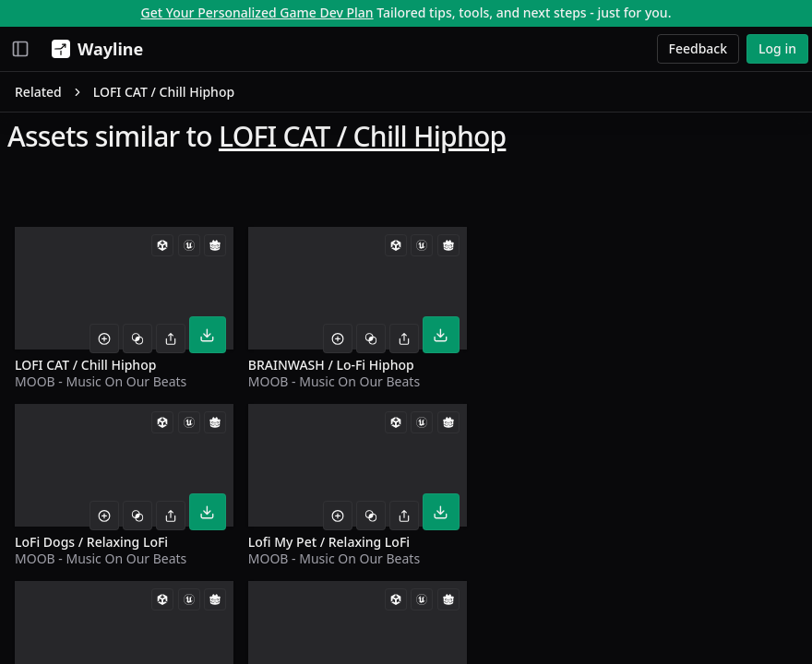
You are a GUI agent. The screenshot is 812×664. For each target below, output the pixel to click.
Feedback (699, 48)
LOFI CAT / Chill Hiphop (362, 136)
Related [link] (38, 92)
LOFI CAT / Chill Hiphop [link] (164, 92)
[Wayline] (94, 49)
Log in (777, 48)
